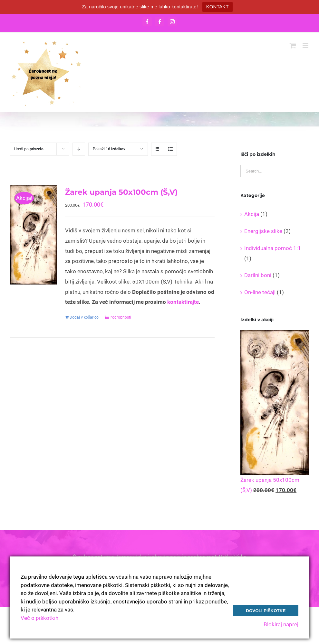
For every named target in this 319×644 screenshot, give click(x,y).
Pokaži (109, 149)
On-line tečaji (260, 292)
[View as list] (170, 149)
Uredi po (29, 149)
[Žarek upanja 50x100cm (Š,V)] (33, 235)
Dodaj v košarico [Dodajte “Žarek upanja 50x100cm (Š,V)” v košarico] (84, 317)
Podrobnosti (120, 317)
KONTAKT (217, 7)
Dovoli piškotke (266, 611)
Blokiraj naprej (281, 624)
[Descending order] (79, 149)
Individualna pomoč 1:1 (273, 248)
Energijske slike (263, 231)
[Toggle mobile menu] (306, 46)
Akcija (252, 214)
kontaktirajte (183, 302)
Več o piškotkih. (40, 618)
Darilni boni (258, 275)
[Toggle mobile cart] (293, 46)
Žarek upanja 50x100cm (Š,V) (121, 192)
